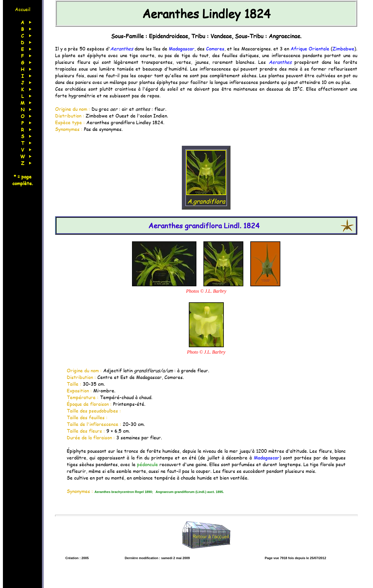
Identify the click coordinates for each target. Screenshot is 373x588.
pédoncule (147, 464)
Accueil (23, 9)
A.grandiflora (206, 197)
